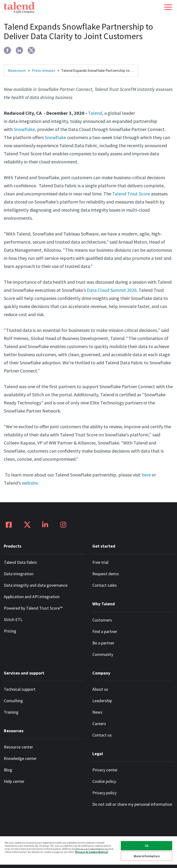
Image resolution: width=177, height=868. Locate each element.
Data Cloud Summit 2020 (112, 290)
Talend (95, 113)
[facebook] (7, 50)
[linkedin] (19, 50)
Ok (147, 846)
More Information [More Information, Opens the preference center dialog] (147, 856)
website (30, 483)
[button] (168, 7)
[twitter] (31, 50)
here (146, 475)
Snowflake (24, 129)
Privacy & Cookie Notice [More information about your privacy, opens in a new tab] (91, 852)
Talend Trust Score (131, 194)
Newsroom (17, 70)
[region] (88, 852)
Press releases (44, 70)
